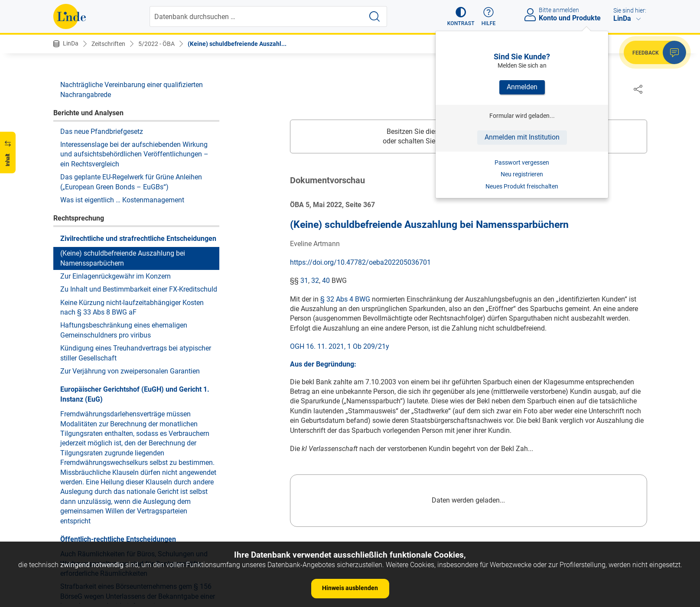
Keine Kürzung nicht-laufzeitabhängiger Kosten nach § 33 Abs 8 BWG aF (132, 307)
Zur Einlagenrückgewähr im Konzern (116, 276)
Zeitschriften (108, 44)
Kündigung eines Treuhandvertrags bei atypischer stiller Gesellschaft (136, 353)
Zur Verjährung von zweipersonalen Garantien (130, 371)
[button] (461, 16)
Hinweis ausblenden (350, 588)
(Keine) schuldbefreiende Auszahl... (237, 44)
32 (315, 281)
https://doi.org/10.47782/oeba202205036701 (360, 263)
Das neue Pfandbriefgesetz (102, 131)
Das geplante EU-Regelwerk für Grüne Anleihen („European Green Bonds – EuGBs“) (131, 182)
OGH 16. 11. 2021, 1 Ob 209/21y (340, 347)
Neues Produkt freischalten (522, 186)
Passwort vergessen (522, 162)
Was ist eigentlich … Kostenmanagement (122, 200)
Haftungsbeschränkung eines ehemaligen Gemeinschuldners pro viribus (124, 330)
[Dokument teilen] (638, 89)
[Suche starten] (374, 16)
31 (304, 281)
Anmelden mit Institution (522, 137)
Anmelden (522, 87)
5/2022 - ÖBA (156, 44)
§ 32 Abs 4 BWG (345, 300)
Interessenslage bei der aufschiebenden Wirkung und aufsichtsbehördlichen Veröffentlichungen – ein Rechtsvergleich (134, 154)
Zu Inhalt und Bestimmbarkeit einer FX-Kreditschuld (139, 289)
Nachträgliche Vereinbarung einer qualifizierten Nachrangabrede (132, 89)
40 (326, 281)
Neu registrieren (522, 174)
